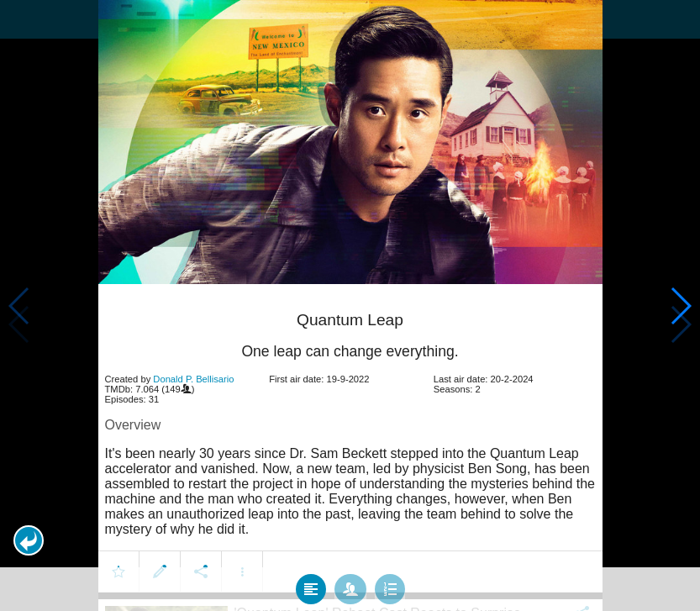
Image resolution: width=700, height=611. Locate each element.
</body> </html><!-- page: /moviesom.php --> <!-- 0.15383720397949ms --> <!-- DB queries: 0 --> (350, 305)
